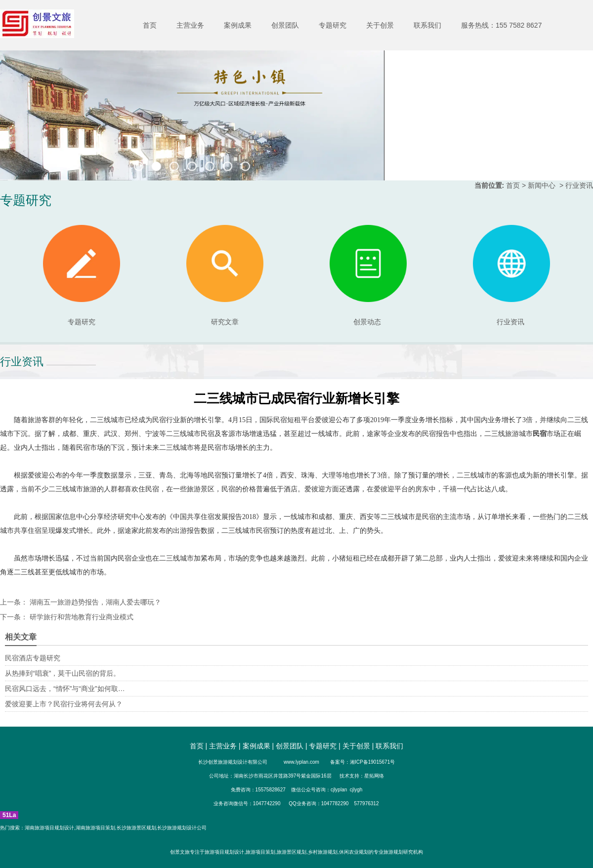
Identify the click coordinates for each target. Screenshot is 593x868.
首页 (150, 25)
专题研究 (333, 25)
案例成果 (238, 25)
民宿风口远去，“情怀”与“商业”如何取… (65, 689)
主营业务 (190, 25)
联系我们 (427, 25)
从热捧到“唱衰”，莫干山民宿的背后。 (63, 673)
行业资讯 (510, 322)
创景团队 (285, 25)
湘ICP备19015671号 (372, 762)
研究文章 (225, 275)
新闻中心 (542, 185)
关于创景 (380, 25)
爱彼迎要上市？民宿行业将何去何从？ (64, 704)
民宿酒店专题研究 (33, 658)
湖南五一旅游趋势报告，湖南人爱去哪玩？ (94, 602)
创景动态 (368, 275)
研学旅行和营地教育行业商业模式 (81, 617)
